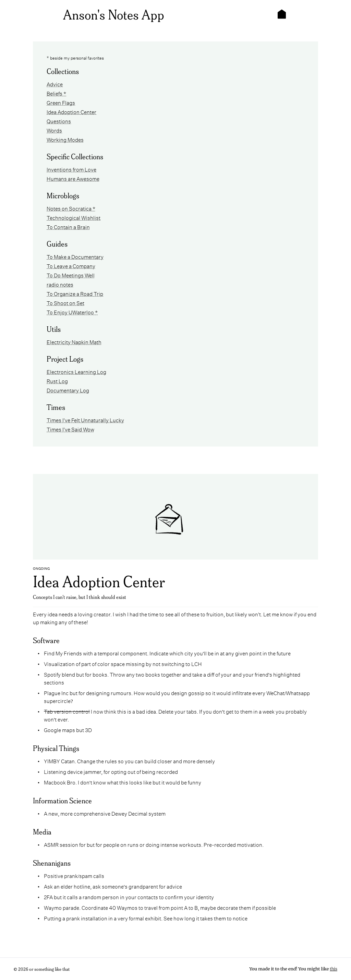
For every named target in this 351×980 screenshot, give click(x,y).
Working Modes (65, 139)
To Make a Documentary (75, 256)
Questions (59, 121)
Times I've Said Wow (70, 429)
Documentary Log (68, 390)
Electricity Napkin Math (74, 342)
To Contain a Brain (68, 227)
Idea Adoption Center (71, 111)
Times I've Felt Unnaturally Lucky (85, 420)
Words (54, 130)
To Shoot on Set (65, 303)
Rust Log (57, 381)
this (334, 969)
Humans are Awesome (73, 178)
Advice (55, 84)
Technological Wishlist (74, 217)
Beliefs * (56, 93)
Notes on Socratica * (71, 208)
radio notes (60, 284)
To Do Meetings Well (71, 275)
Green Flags (61, 102)
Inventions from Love (71, 169)
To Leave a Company (71, 266)
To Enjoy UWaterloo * (72, 312)
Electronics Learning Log (76, 371)
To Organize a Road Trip (75, 293)
